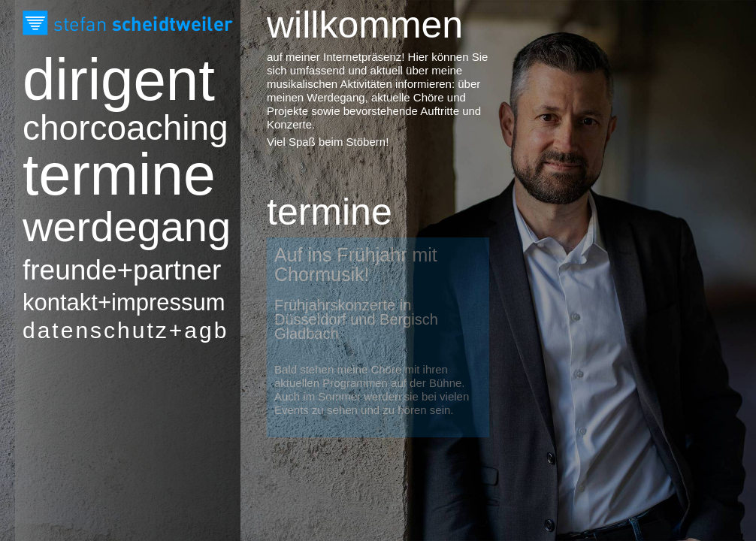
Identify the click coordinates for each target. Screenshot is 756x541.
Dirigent (101, 80)
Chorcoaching (101, 128)
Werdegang (101, 227)
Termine (101, 174)
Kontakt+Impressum (101, 302)
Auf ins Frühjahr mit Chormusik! (356, 264)
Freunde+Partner (101, 270)
